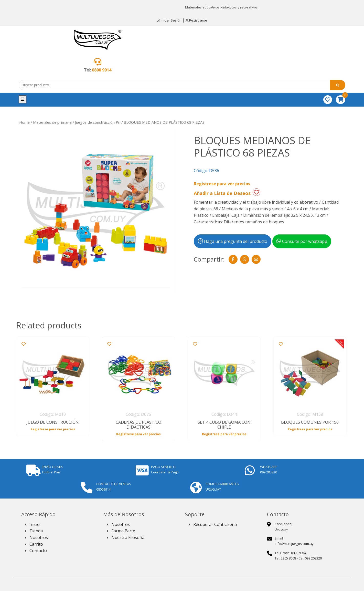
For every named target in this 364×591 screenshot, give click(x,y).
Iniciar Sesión (170, 20)
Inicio (35, 524)
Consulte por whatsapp (302, 241)
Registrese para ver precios (222, 184)
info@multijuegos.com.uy (294, 544)
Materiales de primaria (52, 122)
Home (24, 122)
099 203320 (313, 558)
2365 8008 (288, 558)
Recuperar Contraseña (215, 524)
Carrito (36, 544)
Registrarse (196, 20)
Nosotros (39, 537)
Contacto (38, 551)
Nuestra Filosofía (128, 537)
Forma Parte (123, 531)
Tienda (36, 531)
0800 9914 (102, 70)
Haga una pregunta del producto (233, 241)
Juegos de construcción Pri (98, 122)
